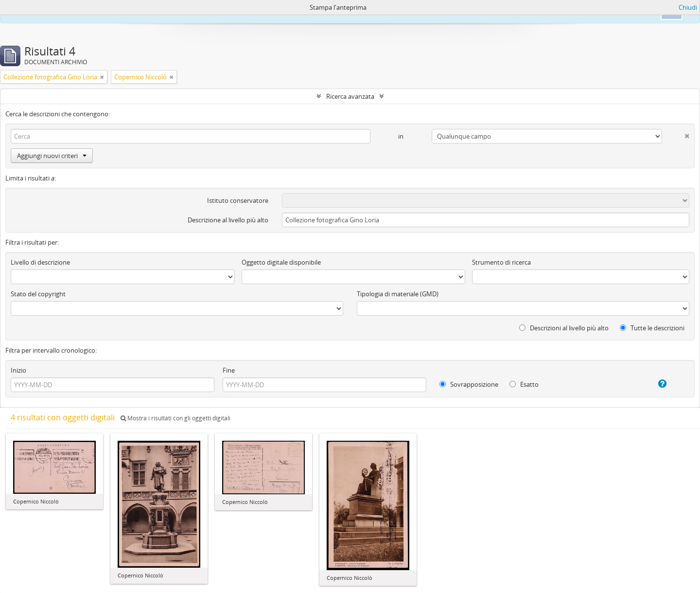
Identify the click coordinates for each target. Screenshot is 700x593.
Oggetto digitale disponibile (281, 262)
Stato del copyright (38, 294)
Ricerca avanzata (350, 96)
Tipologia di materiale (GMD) (398, 294)
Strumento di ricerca (501, 262)
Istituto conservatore (238, 200)
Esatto (524, 384)
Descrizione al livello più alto (228, 220)
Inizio (18, 370)
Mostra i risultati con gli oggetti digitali (175, 418)
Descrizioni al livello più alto (564, 328)
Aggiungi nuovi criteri (52, 156)
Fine (229, 370)
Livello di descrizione (40, 262)
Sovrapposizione (469, 384)
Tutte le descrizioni (652, 328)
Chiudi (688, 7)
